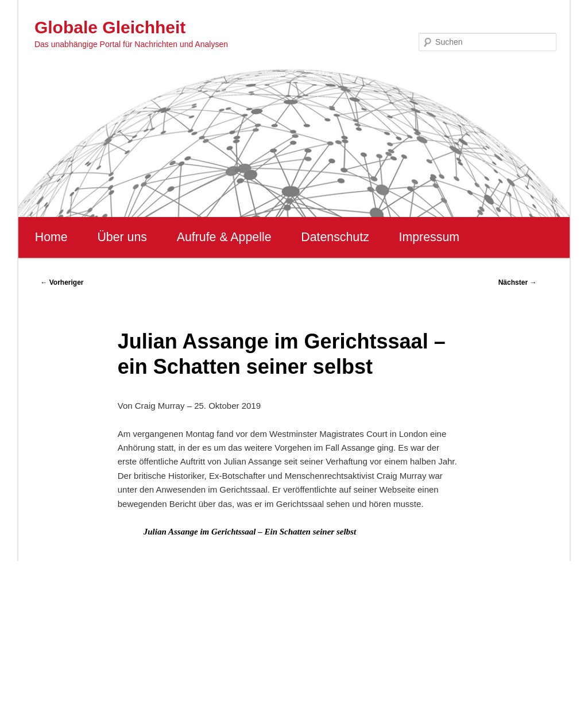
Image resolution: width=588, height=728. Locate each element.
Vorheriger (62, 282)
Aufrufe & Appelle (224, 237)
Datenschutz (335, 237)
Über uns (122, 237)
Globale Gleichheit (110, 27)
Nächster (518, 282)
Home (51, 237)
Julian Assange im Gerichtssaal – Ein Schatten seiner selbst (250, 532)
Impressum (429, 237)
